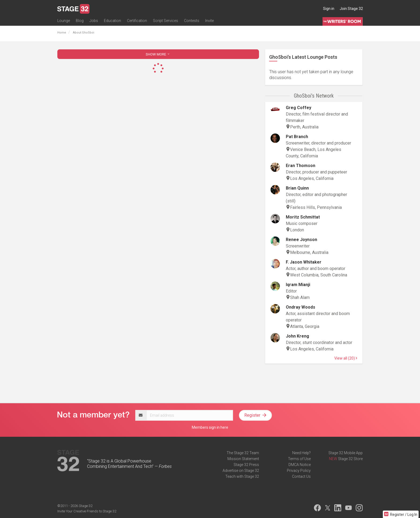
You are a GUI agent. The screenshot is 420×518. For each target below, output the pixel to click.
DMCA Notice (300, 465)
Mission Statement (243, 459)
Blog (80, 21)
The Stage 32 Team (243, 453)
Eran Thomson (301, 166)
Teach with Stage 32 (242, 476)
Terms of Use (299, 459)
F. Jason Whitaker (304, 262)
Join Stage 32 (351, 9)
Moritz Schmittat (303, 217)
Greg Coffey (299, 108)
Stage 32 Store (350, 459)
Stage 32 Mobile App (346, 453)
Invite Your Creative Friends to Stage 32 (87, 511)
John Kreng (297, 336)
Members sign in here (210, 427)
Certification (137, 21)
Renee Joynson (301, 240)
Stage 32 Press (246, 465)
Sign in (329, 9)
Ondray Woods (301, 307)
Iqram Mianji (298, 285)
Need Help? (301, 453)
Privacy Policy (299, 471)
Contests (192, 21)
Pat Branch (297, 137)
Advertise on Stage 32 (241, 471)
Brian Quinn (297, 188)
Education (112, 21)
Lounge (64, 21)
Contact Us (301, 476)
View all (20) (346, 358)
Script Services (166, 21)
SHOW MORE (158, 54)
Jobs (94, 21)
